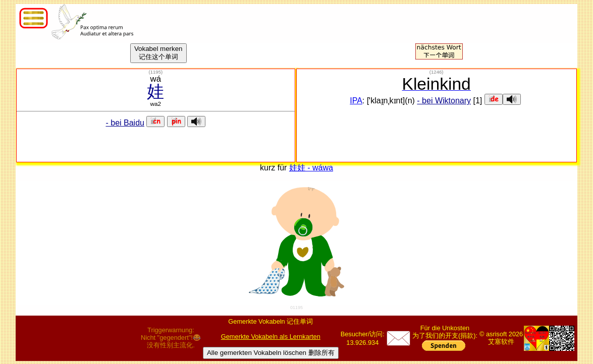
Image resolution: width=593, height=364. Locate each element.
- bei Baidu (125, 123)
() (155, 72)
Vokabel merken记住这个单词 (158, 53)
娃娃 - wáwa (311, 168)
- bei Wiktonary (444, 101)
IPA (356, 101)
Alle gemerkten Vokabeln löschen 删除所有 (271, 353)
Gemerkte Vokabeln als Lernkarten (271, 337)
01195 (296, 308)
